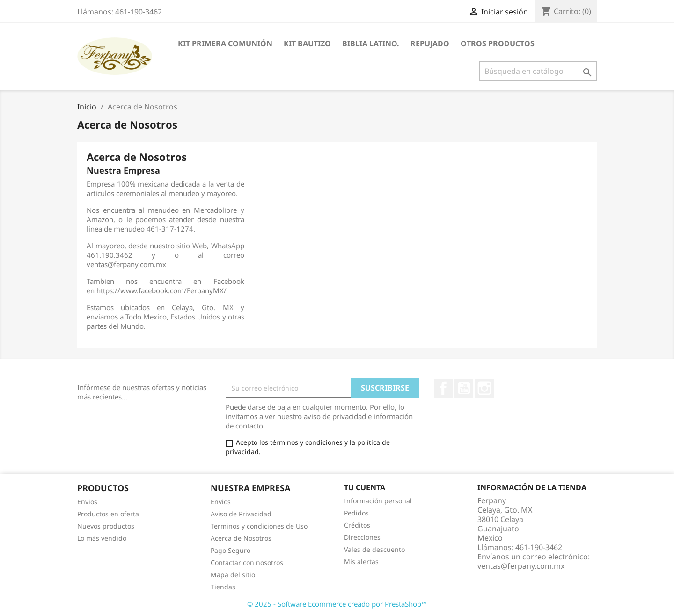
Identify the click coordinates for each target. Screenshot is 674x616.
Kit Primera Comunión (225, 43)
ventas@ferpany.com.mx (521, 566)
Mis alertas (361, 562)
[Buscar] (538, 71)
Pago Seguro (231, 550)
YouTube (464, 388)
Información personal (378, 501)
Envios (87, 502)
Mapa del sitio (233, 575)
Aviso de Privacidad (241, 514)
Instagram (484, 388)
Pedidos (356, 513)
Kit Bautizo (307, 43)
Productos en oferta (108, 514)
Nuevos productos (106, 526)
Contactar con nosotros (247, 562)
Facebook (443, 388)
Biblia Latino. (371, 43)
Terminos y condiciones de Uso (259, 526)
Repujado (430, 43)
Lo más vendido (102, 538)
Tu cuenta (365, 487)
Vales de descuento (374, 549)
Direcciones (362, 537)
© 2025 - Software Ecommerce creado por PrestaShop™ (337, 604)
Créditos (357, 525)
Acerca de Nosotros (241, 538)
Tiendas (223, 587)
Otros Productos (498, 43)
